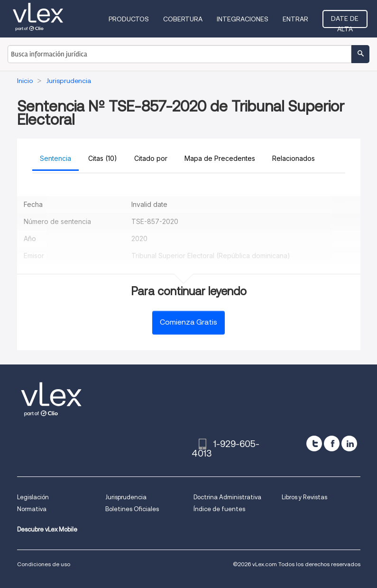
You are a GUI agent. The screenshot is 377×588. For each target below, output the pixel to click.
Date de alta (345, 21)
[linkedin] (349, 443)
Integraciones (243, 19)
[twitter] (314, 443)
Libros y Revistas (304, 497)
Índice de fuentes (219, 509)
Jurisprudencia (126, 497)
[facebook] (332, 443)
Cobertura (183, 19)
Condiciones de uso (44, 564)
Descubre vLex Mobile (47, 529)
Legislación (33, 497)
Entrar (295, 19)
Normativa (32, 509)
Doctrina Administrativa (227, 497)
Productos (129, 19)
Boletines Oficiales (132, 509)
